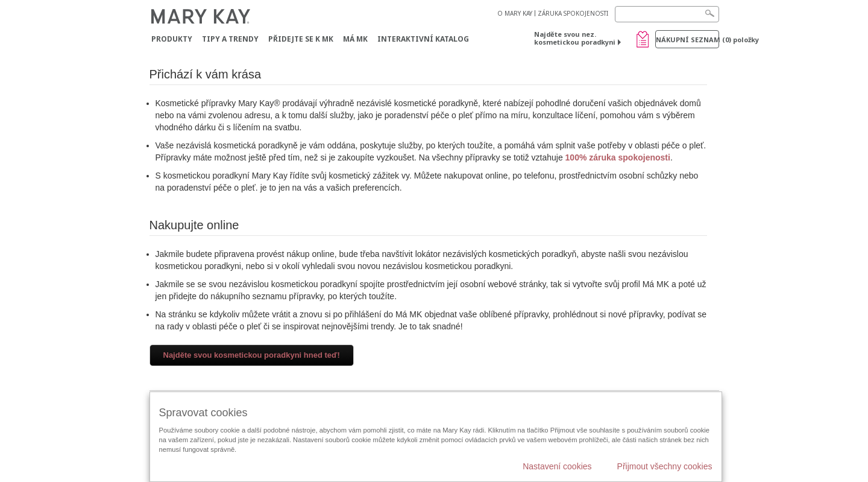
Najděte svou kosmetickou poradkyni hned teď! (252, 355)
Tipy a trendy (230, 39)
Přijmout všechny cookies (665, 466)
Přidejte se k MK (301, 39)
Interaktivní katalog (423, 39)
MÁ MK (355, 39)
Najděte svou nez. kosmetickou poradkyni (575, 38)
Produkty (172, 39)
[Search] (667, 14)
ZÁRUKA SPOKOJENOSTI (573, 13)
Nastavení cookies (557, 466)
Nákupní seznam (687, 40)
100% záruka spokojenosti (618, 157)
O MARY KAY (515, 13)
